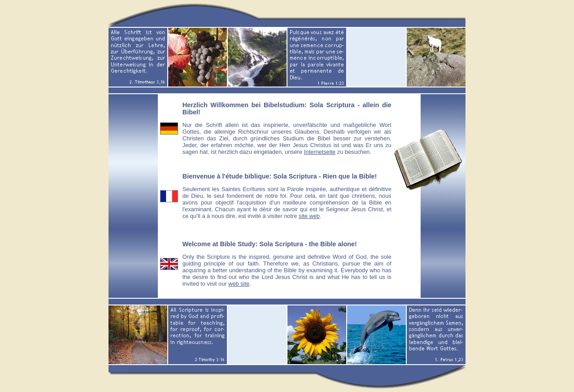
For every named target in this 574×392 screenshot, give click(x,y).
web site (239, 284)
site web (309, 216)
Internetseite (320, 152)
